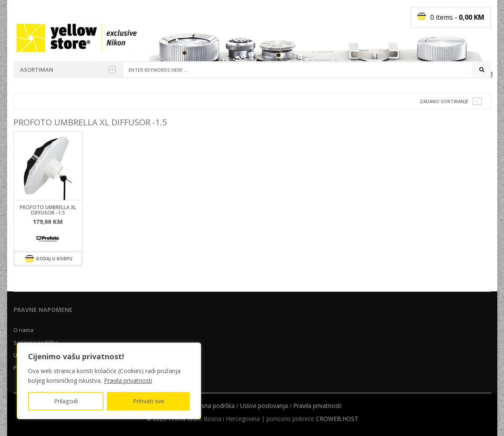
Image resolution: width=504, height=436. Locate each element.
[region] (109, 381)
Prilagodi (66, 401)
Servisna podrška (212, 406)
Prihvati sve (149, 401)
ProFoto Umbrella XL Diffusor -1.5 (48, 210)
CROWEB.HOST (337, 419)
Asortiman (68, 70)
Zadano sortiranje (444, 101)
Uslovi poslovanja (264, 406)
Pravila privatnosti (128, 380)
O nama (23, 330)
